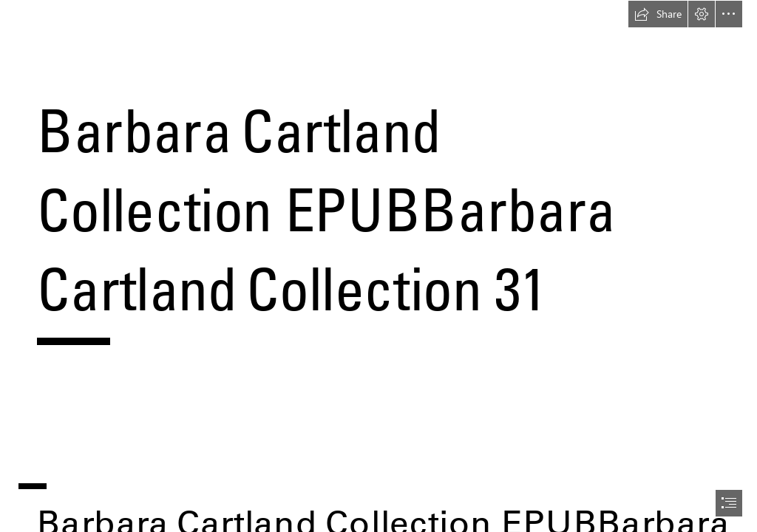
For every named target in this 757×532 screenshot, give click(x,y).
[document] (378, 266)
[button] (658, 14)
